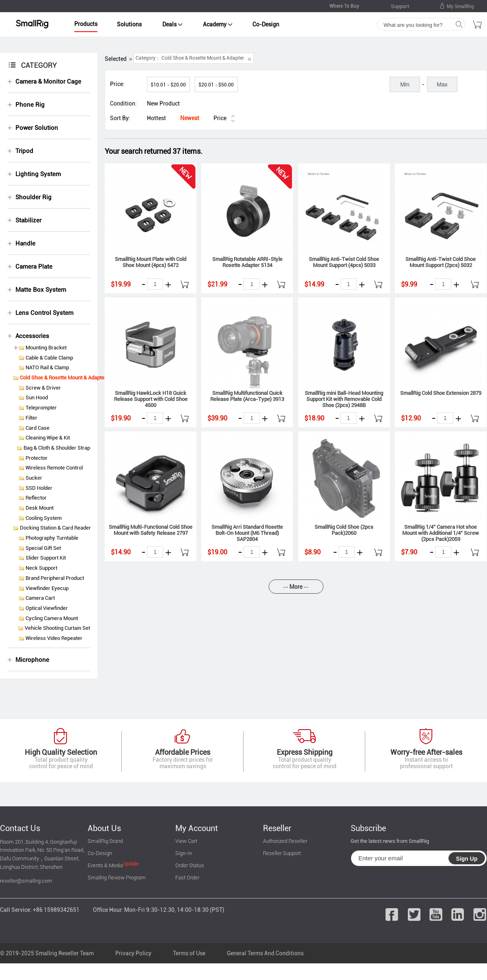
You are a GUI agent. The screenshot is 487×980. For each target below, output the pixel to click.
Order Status (190, 865)
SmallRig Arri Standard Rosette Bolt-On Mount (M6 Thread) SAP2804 (247, 533)
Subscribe (368, 828)
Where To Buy (344, 6)
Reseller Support (282, 853)
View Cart (186, 841)
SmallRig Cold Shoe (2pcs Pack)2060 (344, 530)
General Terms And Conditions (265, 953)
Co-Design (266, 24)
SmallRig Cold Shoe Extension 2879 (441, 393)
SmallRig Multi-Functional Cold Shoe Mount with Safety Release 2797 (151, 530)
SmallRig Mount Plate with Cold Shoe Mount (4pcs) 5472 (151, 262)
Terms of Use (189, 953)
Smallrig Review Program (117, 878)
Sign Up (467, 859)
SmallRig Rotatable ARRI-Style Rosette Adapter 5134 (247, 262)
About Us (104, 828)
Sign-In (184, 853)
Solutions (129, 24)
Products (86, 24)
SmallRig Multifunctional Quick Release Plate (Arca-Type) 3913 (247, 396)
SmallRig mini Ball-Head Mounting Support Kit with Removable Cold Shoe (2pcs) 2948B (344, 399)
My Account (197, 828)
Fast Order (187, 878)
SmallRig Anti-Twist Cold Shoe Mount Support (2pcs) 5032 (441, 262)
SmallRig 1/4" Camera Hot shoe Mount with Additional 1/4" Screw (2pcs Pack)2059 (441, 533)
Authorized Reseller (285, 841)
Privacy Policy (133, 953)
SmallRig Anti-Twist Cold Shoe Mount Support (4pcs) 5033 (344, 262)
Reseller (277, 828)
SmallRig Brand (105, 841)
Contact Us (20, 828)
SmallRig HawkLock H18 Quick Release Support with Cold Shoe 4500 (151, 399)
